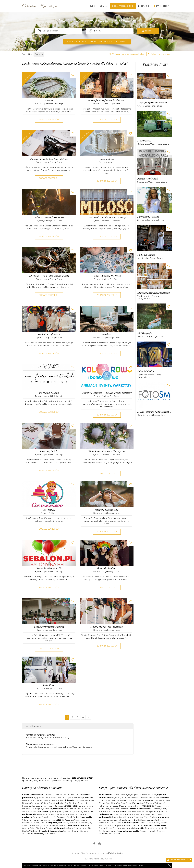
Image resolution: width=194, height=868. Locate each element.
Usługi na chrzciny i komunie (40, 744)
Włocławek (56, 798)
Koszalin (76, 831)
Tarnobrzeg (80, 814)
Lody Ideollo (49, 685)
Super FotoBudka (146, 371)
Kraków (81, 806)
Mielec (71, 814)
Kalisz (79, 828)
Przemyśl (50, 814)
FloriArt (49, 101)
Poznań (72, 828)
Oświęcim (38, 809)
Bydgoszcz (39, 798)
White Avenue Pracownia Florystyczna (107, 451)
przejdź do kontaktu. (113, 853)
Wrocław (39, 795)
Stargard (161, 831)
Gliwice (141, 106)
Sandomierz (61, 825)
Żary (46, 803)
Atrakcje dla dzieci (53, 221)
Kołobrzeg (38, 834)
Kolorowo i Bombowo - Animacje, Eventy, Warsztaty (107, 393)
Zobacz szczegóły (49, 120)
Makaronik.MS (107, 159)
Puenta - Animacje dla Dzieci (107, 276)
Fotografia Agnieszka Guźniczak (152, 103)
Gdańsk (26, 820)
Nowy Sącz (27, 809)
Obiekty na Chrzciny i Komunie (42, 788)
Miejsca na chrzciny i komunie (40, 735)
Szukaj (148, 31)
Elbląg (32, 828)
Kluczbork (88, 811)
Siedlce (26, 811)
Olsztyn (25, 828)
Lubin (77, 795)
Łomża (53, 817)
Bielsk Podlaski (74, 817)
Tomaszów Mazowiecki (43, 806)
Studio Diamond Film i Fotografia (107, 627)
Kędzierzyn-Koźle (63, 811)
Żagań (52, 803)
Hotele (29, 737)
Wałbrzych (49, 795)
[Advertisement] (78, 766)
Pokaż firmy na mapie (159, 54)
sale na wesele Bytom (83, 778)
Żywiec (141, 220)
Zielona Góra (28, 803)
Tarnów (89, 806)
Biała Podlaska (50, 800)
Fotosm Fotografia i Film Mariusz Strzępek (155, 412)
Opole (51, 811)
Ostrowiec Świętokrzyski (80, 823)
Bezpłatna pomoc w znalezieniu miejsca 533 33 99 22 (97, 42)
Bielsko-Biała (143, 144)
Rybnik (140, 337)
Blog (92, 6)
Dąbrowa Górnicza (146, 375)
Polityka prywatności (103, 859)
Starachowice (28, 825)
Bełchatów (59, 806)
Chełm (31, 800)
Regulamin (87, 859)
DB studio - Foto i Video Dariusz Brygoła (49, 276)
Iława (42, 828)
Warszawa (71, 809)
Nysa (74, 811)
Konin (85, 828)
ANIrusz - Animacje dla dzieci (49, 217)
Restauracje (39, 737)
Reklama (103, 6)
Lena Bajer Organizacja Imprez (49, 627)
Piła (90, 828)
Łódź (66, 803)
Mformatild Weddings (49, 393)
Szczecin (67, 831)
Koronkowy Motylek (49, 451)
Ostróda (49, 828)
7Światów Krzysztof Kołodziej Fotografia (49, 159)
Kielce (65, 823)
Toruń (47, 798)
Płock (87, 809)
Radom (80, 809)
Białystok (37, 817)
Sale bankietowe (53, 737)
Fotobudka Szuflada (107, 568)
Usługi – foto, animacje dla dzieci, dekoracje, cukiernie (133, 788)
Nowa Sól (39, 803)
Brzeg (80, 811)
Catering (65, 737)
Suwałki (45, 817)
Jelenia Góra (68, 795)
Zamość (39, 800)
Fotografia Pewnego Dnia (107, 510)
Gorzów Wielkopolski (84, 800)
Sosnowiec (142, 182)
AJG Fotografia (145, 333)
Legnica (58, 795)
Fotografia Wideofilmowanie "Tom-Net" (107, 101)
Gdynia (33, 820)
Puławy (61, 800)
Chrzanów (48, 809)
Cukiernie (110, 162)
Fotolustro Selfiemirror (49, 334)
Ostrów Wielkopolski (31, 831)
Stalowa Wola (61, 814)
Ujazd (140, 258)
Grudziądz (66, 798)
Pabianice (27, 806)
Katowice (142, 415)
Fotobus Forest (144, 141)
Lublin (25, 800)
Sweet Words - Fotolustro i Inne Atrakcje (107, 217)
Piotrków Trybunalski (78, 803)
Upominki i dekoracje (53, 104)
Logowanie (144, 6)
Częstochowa (80, 820)
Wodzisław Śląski (145, 296)
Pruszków (34, 811)
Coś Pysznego (49, 510)
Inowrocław (77, 798)
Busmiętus (107, 334)
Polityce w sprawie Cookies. (134, 865)
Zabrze (44, 823)
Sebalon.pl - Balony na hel (49, 568)
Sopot (40, 820)
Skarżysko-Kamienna (45, 825)
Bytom (39, 54)
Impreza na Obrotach (148, 179)
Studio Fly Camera (146, 255)
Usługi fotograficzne (110, 104)
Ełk (37, 828)
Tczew (53, 820)
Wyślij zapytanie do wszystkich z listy (126, 54)
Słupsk (47, 820)
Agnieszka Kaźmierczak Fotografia (153, 293)
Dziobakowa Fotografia (148, 217)
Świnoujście (49, 834)
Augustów (61, 817)
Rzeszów (41, 814)
